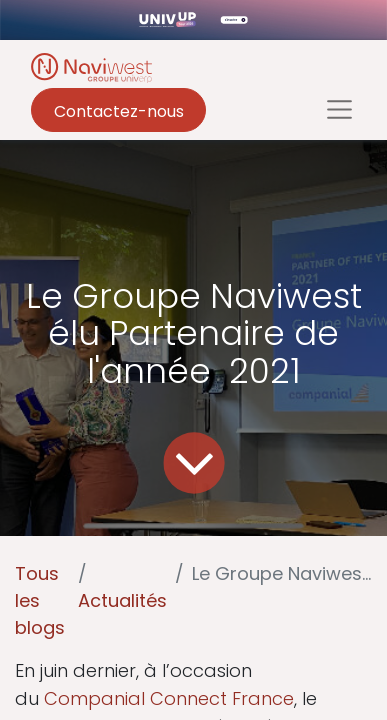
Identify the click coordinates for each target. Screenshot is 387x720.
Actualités (122, 600)
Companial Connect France (169, 698)
